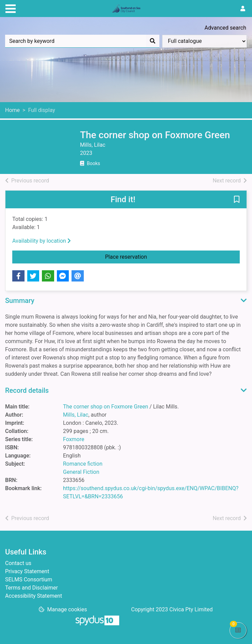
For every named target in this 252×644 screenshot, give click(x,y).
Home (12, 110)
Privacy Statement (27, 571)
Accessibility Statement (34, 596)
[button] (237, 200)
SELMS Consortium (29, 579)
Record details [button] (27, 390)
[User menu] (243, 9)
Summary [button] (20, 301)
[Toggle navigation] (11, 8)
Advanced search (225, 28)
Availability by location (42, 241)
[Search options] (204, 41)
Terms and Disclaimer (31, 588)
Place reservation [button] (173, 256)
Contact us (18, 563)
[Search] (153, 41)
